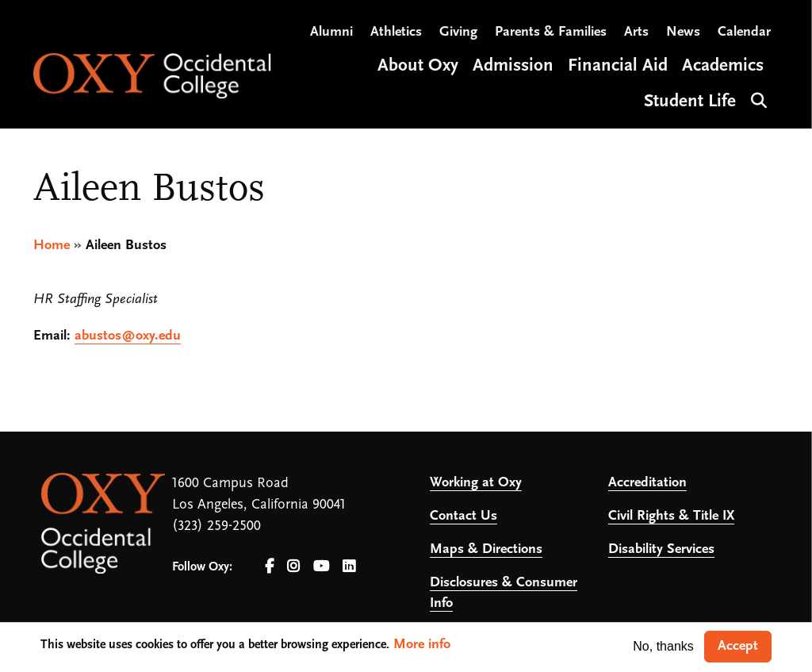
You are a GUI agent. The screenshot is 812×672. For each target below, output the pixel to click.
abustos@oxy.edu (128, 336)
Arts (636, 32)
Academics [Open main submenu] (723, 66)
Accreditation (647, 483)
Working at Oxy (476, 483)
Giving (458, 32)
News (683, 32)
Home (52, 246)
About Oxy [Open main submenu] (418, 66)
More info (422, 645)
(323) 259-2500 (216, 526)
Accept (738, 646)
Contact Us (463, 516)
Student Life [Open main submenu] (690, 102)
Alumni (331, 32)
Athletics (396, 32)
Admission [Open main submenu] (513, 66)
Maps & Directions (486, 549)
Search (757, 99)
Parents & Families (551, 32)
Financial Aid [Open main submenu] (618, 66)
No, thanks (663, 646)
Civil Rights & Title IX (671, 516)
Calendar (744, 32)
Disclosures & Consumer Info (504, 593)
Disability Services (661, 549)
